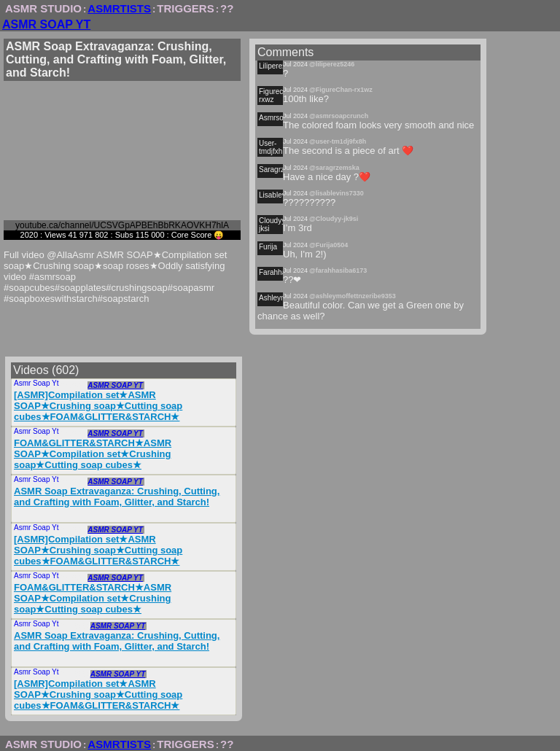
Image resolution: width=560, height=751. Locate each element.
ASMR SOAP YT (46, 24)
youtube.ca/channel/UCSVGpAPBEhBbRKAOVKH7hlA (122, 225)
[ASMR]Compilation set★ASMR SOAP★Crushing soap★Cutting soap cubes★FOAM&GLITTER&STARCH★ (98, 406)
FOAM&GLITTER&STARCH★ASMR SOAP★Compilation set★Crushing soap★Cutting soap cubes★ (93, 454)
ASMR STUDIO (43, 8)
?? (227, 8)
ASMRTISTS (119, 8)
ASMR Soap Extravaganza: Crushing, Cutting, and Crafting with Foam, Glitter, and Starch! (117, 497)
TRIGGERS (185, 8)
